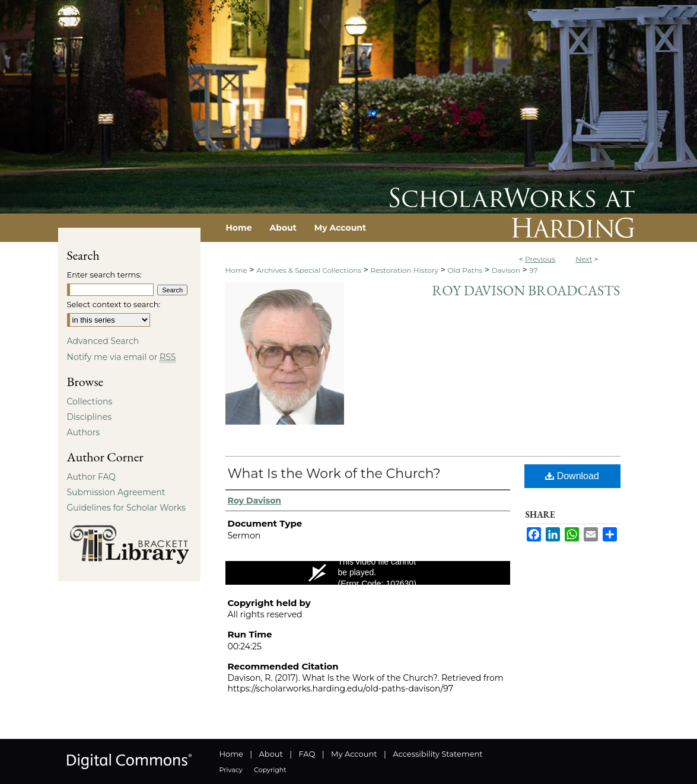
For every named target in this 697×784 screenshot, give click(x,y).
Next (584, 259)
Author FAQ (92, 477)
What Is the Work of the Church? (334, 474)
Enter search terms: (104, 275)
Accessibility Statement (437, 754)
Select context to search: (114, 304)
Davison (506, 270)
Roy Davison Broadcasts (526, 290)
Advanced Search (103, 341)
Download (572, 476)
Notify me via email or (122, 357)
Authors (84, 432)
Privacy (231, 770)
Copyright (270, 770)
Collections (90, 401)
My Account (354, 754)
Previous (540, 259)
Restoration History (405, 270)
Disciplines (89, 417)
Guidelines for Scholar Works (127, 508)
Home (236, 270)
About (271, 754)
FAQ (307, 754)
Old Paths (465, 270)
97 (533, 270)
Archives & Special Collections (309, 270)
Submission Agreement (116, 492)
